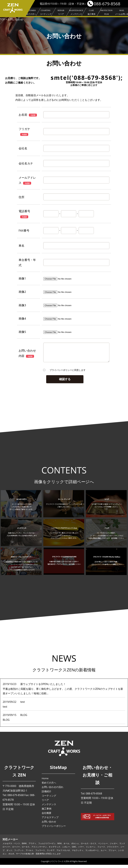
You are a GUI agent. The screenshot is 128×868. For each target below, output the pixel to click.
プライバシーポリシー (54, 829)
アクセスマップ (50, 820)
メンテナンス (76, 12)
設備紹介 (47, 794)
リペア (61, 12)
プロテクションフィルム (107, 16)
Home (45, 781)
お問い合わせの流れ (53, 790)
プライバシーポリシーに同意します (68, 373)
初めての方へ (30, 12)
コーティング (46, 12)
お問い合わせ (49, 825)
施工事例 (91, 12)
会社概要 (47, 816)
